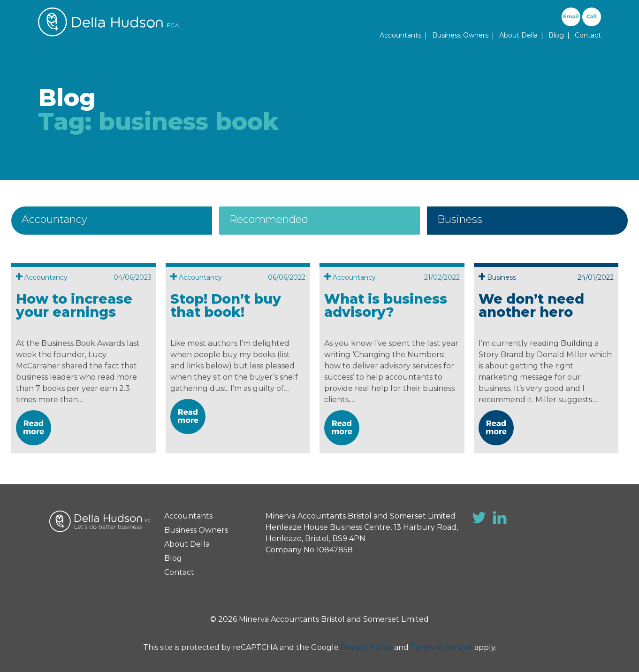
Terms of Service (441, 647)
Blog (556, 35)
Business (460, 219)
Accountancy (54, 219)
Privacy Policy (366, 647)
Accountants (400, 35)
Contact (588, 35)
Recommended (269, 219)
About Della (518, 35)
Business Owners (460, 35)
